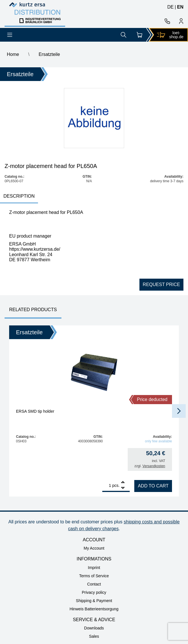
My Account (94, 548)
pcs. (116, 485)
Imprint (94, 568)
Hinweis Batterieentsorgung (94, 609)
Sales (94, 636)
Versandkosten (154, 466)
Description (19, 196)
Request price (161, 284)
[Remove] (123, 488)
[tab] (19, 197)
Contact (94, 584)
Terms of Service (94, 576)
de (170, 7)
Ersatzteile (49, 54)
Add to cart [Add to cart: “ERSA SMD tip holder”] (153, 486)
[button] (179, 411)
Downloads (94, 628)
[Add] (123, 483)
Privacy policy (94, 592)
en (180, 7)
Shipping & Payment (94, 601)
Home (13, 54)
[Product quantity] (107, 485)
